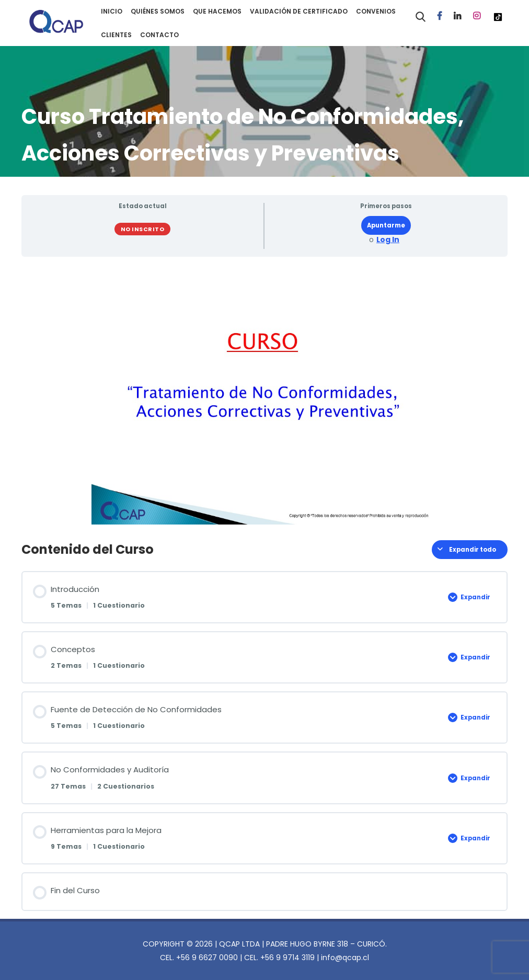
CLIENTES (116, 35)
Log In (388, 240)
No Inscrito (143, 229)
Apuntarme (386, 225)
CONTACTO (159, 35)
